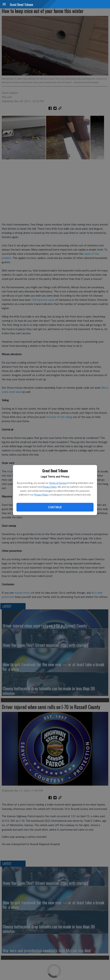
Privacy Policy (50, 487)
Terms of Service (58, 483)
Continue (55, 507)
